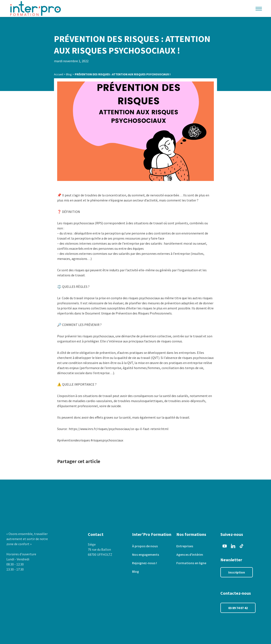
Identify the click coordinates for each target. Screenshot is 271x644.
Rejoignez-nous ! (144, 563)
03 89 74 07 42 (238, 608)
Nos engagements (146, 554)
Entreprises (185, 546)
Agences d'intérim (190, 554)
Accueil (59, 74)
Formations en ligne (191, 563)
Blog (69, 74)
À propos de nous (145, 546)
